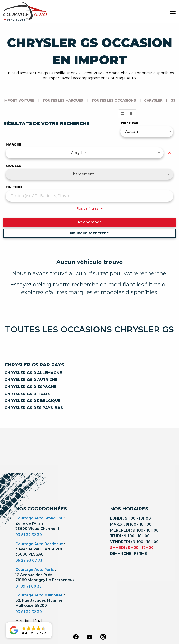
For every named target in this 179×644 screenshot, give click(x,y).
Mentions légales (31, 621)
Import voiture (19, 100)
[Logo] (25, 11)
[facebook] (76, 637)
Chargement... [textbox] (83, 174)
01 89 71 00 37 (28, 586)
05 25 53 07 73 (29, 560)
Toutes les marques (63, 100)
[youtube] (89, 637)
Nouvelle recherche (89, 233)
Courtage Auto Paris (35, 570)
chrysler (153, 100)
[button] (29, 630)
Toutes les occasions (114, 100)
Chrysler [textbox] (79, 153)
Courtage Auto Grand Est (39, 518)
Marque (14, 144)
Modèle (13, 166)
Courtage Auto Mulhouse (39, 595)
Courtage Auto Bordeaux (39, 544)
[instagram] (103, 637)
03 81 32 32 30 (29, 535)
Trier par (129, 123)
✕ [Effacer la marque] (170, 153)
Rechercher (89, 222)
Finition (14, 187)
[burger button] (173, 11)
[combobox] (85, 153)
